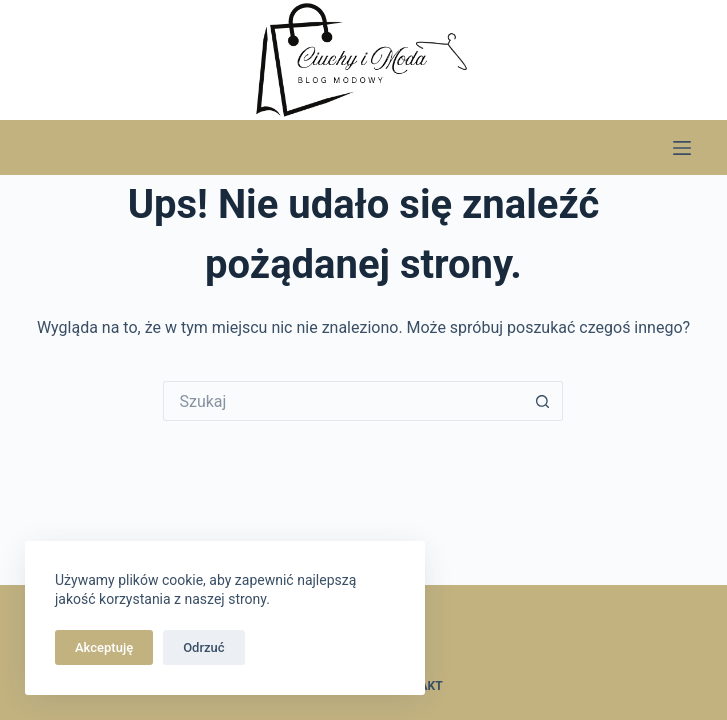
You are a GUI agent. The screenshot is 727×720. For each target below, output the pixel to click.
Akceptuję (104, 647)
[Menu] (682, 148)
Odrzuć (203, 647)
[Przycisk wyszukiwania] (543, 401)
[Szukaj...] (343, 401)
